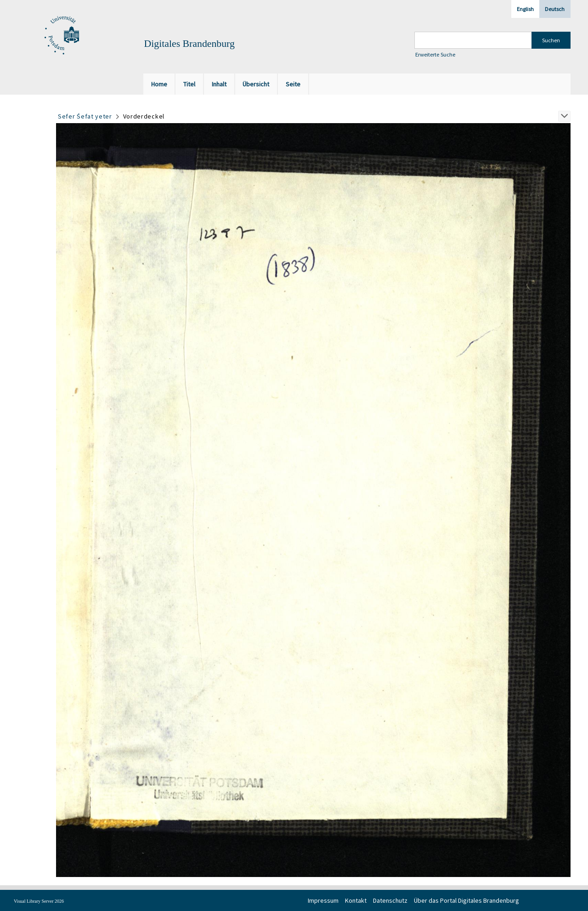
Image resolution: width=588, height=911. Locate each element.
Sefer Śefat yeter (85, 116)
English (525, 9)
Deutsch (555, 9)
